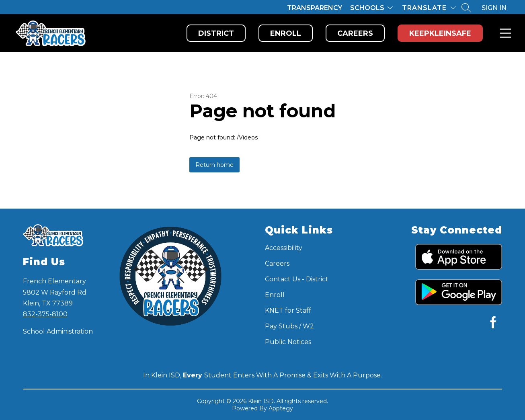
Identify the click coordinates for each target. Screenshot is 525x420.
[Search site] (466, 8)
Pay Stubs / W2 (289, 326)
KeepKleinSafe (440, 33)
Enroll (286, 33)
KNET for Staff (288, 310)
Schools (367, 8)
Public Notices (288, 342)
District (216, 33)
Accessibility (284, 248)
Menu (504, 33)
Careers (355, 33)
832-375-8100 (45, 314)
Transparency (315, 8)
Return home (214, 165)
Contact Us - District (297, 279)
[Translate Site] (429, 8)
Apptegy (281, 408)
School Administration (58, 331)
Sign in (494, 8)
